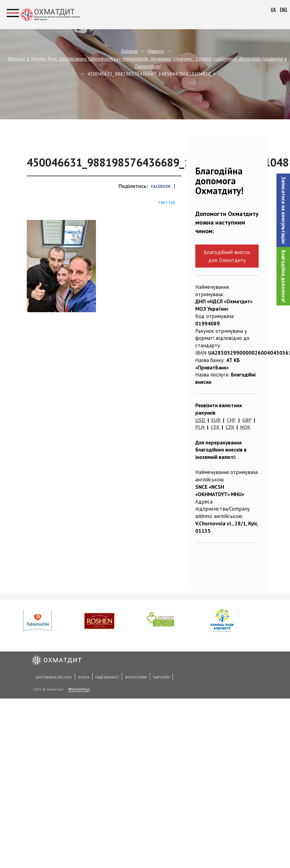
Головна (129, 51)
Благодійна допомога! (284, 276)
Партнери (152, 679)
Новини (156, 51)
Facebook (161, 187)
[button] (283, 210)
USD (200, 420)
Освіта (80, 679)
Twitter (167, 203)
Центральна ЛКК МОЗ (53, 679)
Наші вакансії (102, 679)
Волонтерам (128, 679)
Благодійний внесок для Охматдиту (227, 256)
